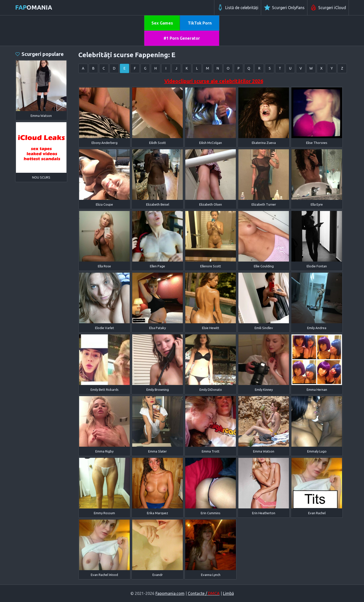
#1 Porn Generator (182, 38)
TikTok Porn (200, 23)
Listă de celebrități (238, 8)
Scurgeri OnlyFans (284, 8)
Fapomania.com (170, 593)
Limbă (228, 593)
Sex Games (162, 23)
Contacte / (204, 593)
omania (34, 7)
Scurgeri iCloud (328, 8)
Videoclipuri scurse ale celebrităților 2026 (214, 81)
